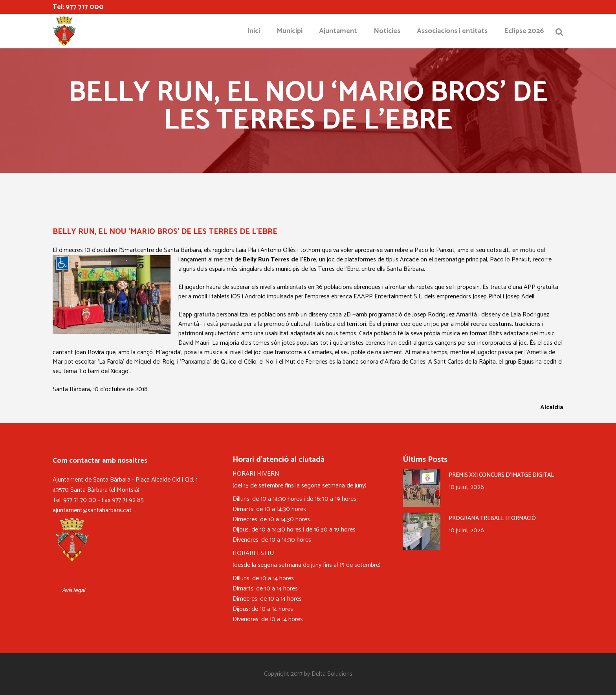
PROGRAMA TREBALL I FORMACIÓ (492, 518)
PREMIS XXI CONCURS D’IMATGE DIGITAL (501, 475)
